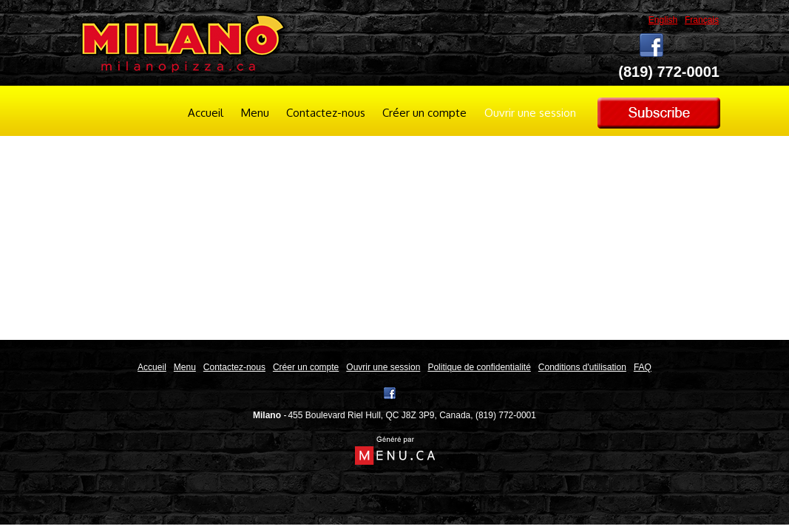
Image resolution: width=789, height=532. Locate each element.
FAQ (643, 367)
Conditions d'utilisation (582, 367)
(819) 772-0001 (506, 415)
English (663, 20)
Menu (255, 113)
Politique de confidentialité (479, 367)
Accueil (206, 113)
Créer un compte (424, 113)
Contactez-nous (326, 113)
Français (702, 20)
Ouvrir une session (530, 113)
